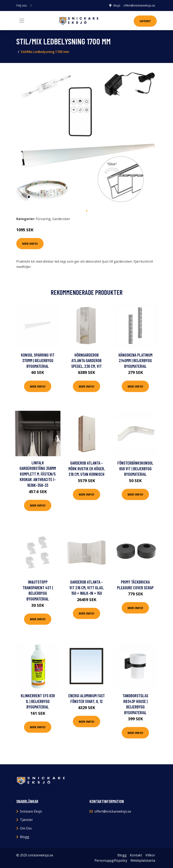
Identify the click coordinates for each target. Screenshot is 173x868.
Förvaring (43, 219)
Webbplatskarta (143, 860)
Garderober (61, 219)
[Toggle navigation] (22, 21)
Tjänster (26, 820)
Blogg (25, 837)
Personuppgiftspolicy (111, 860)
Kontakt (136, 855)
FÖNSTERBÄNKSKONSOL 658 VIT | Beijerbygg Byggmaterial (135, 468)
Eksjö (117, 5)
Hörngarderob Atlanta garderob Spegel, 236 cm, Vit (86, 360)
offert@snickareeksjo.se (139, 5)
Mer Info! (30, 243)
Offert (145, 21)
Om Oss (26, 828)
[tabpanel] (86, 137)
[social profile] (31, 6)
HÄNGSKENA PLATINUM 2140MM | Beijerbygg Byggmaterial (135, 360)
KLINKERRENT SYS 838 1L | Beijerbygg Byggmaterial (38, 701)
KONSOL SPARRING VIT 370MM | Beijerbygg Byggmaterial (38, 360)
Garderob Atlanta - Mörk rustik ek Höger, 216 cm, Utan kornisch (87, 468)
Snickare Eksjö (31, 811)
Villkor (150, 855)
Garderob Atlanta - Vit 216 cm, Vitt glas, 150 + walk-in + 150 (86, 587)
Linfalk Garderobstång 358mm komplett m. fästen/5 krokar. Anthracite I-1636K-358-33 (38, 474)
